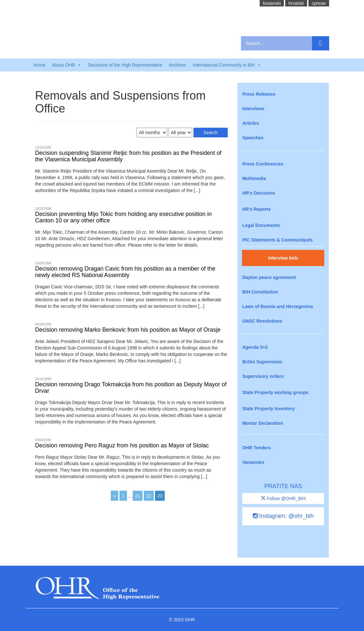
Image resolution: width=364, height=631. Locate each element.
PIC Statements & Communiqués (277, 240)
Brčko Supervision (262, 362)
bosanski (272, 3)
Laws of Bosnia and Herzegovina (278, 306)
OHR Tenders (256, 448)
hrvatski (296, 3)
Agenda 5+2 (255, 347)
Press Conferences (263, 164)
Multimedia (254, 178)
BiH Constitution (260, 292)
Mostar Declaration (263, 423)
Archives (178, 65)
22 (149, 496)
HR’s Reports (256, 209)
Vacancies (253, 462)
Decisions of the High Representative (125, 65)
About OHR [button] (67, 65)
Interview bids (283, 258)
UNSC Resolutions (262, 321)
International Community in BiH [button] (227, 65)
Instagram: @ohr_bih (283, 516)
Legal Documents (261, 225)
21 (138, 496)
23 (160, 496)
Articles (250, 123)
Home (40, 65)
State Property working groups (275, 392)
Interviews (253, 109)
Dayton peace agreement (269, 277)
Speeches (253, 138)
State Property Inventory (269, 409)
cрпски (319, 3)
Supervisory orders (263, 376)
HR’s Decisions (259, 193)
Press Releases (259, 94)
